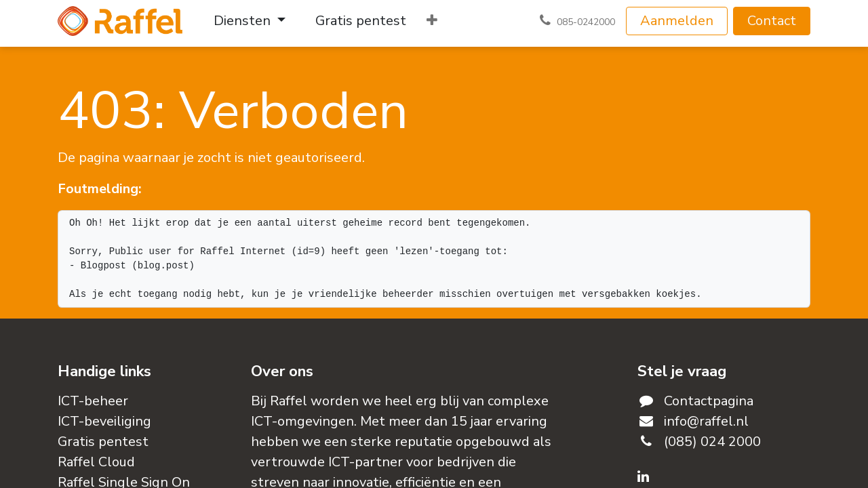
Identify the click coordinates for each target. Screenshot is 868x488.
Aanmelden (677, 21)
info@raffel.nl (706, 421)
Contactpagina (709, 401)
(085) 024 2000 (712, 442)
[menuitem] (250, 21)
